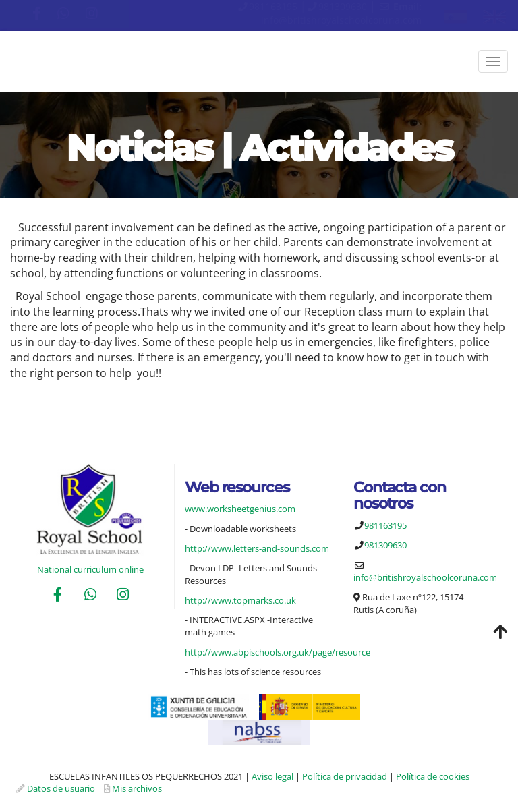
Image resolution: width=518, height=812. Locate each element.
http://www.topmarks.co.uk (240, 600)
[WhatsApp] (90, 596)
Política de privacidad (345, 776)
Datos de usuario (61, 788)
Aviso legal (272, 776)
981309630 (343, 6)
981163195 (273, 6)
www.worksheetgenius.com (240, 509)
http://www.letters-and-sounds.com (257, 548)
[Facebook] (57, 596)
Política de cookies (433, 776)
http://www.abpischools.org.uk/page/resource (278, 652)
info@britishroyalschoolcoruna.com (341, 20)
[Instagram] (123, 596)
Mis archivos (137, 788)
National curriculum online (90, 569)
